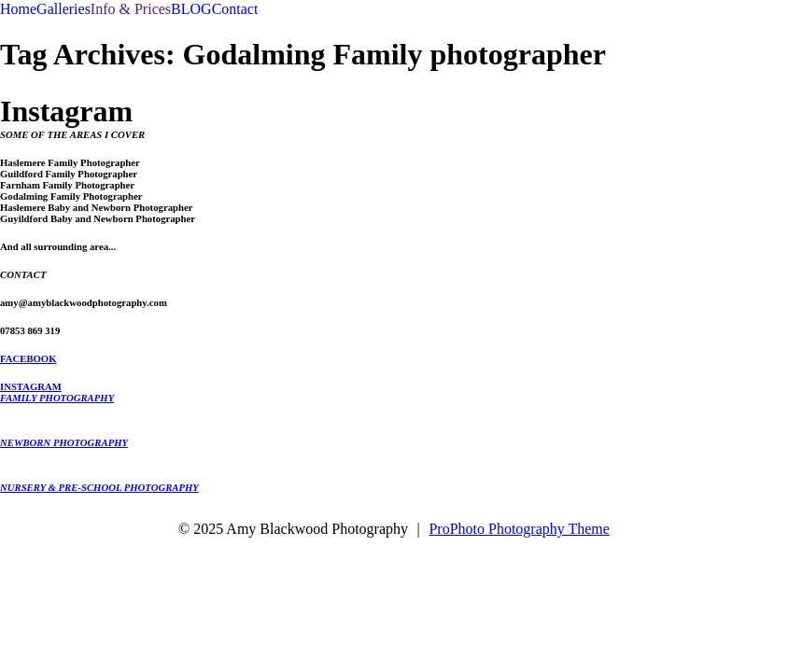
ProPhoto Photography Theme (519, 529)
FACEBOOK (28, 358)
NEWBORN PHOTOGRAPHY (64, 442)
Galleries (63, 9)
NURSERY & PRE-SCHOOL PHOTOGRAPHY (99, 487)
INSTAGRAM (31, 386)
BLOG (191, 9)
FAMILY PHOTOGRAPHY (57, 398)
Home (18, 9)
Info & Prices (131, 9)
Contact (235, 9)
